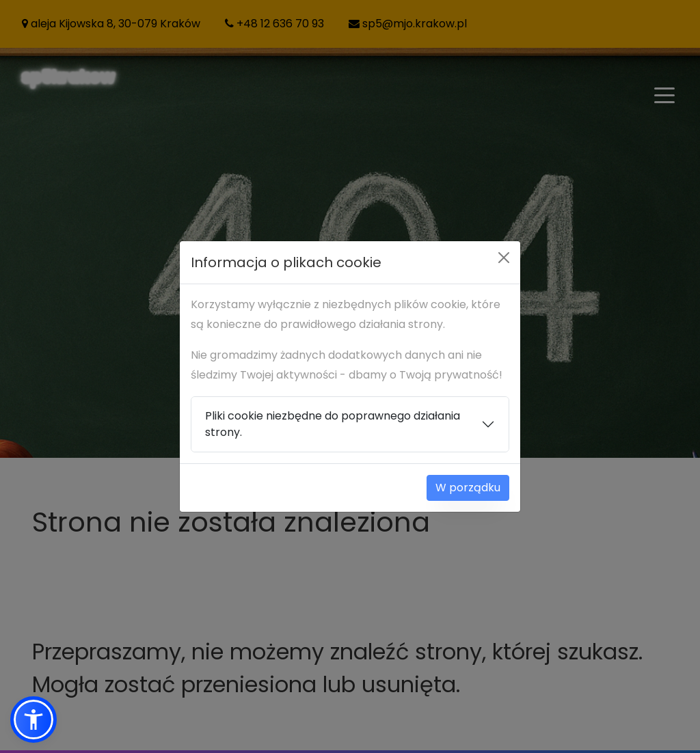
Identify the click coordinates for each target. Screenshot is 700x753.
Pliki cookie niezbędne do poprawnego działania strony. (333, 424)
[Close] (504, 258)
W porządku (468, 488)
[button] (33, 720)
